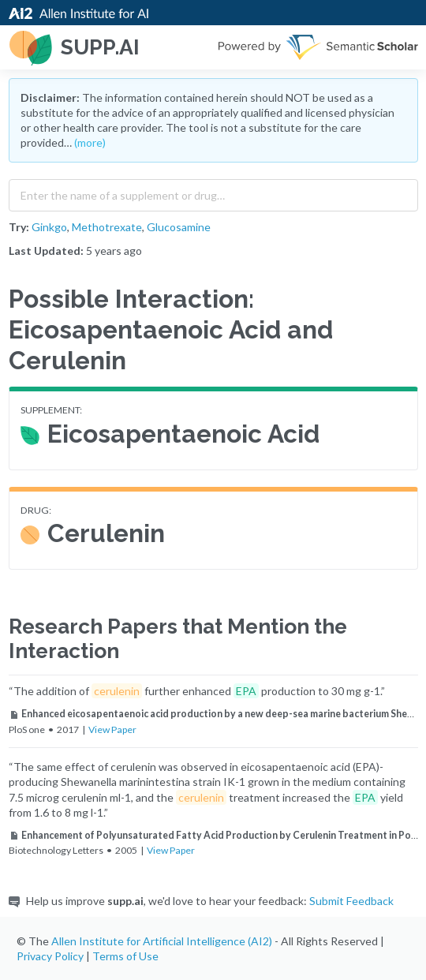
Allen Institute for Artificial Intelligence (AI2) (162, 941)
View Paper (112, 729)
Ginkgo (49, 227)
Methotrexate (107, 227)
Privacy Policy (50, 956)
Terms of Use (125, 956)
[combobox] (213, 192)
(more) (90, 142)
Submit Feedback (351, 901)
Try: (19, 227)
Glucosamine (179, 227)
